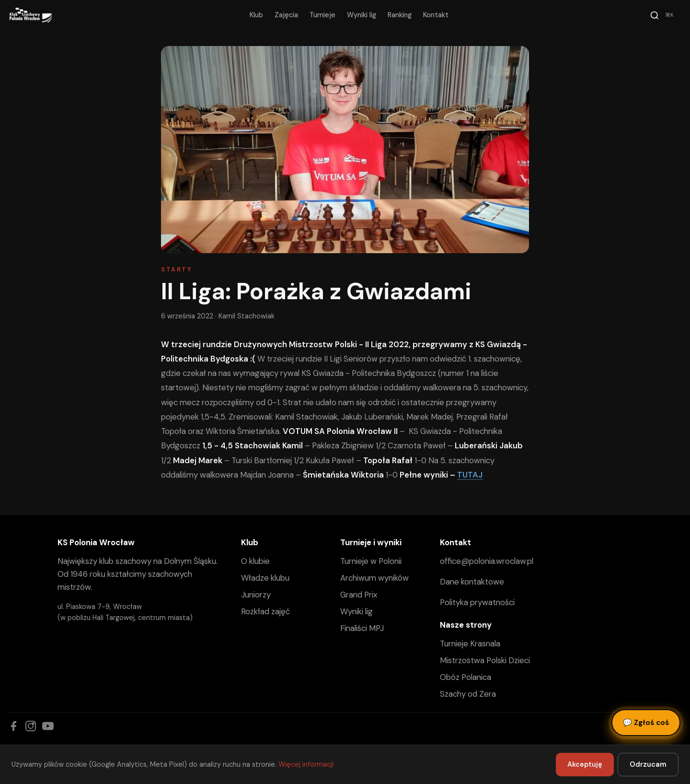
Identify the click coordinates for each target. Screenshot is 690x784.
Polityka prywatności (477, 602)
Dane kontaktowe (472, 582)
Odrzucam (648, 764)
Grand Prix (359, 595)
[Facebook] (13, 726)
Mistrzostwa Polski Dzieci (485, 660)
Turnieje (322, 15)
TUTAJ (470, 475)
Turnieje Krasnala (470, 644)
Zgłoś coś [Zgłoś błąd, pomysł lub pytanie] (646, 723)
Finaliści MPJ (362, 628)
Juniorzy (256, 595)
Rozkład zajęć (265, 611)
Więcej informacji (306, 764)
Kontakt (436, 15)
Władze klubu (265, 578)
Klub (256, 15)
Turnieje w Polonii (371, 561)
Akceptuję (585, 764)
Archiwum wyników (374, 578)
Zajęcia (286, 15)
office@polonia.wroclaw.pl (487, 561)
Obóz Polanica (466, 677)
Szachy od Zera (468, 694)
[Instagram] (31, 726)
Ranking (400, 15)
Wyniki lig (362, 15)
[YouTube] (48, 726)
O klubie (255, 561)
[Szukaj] (663, 15)
